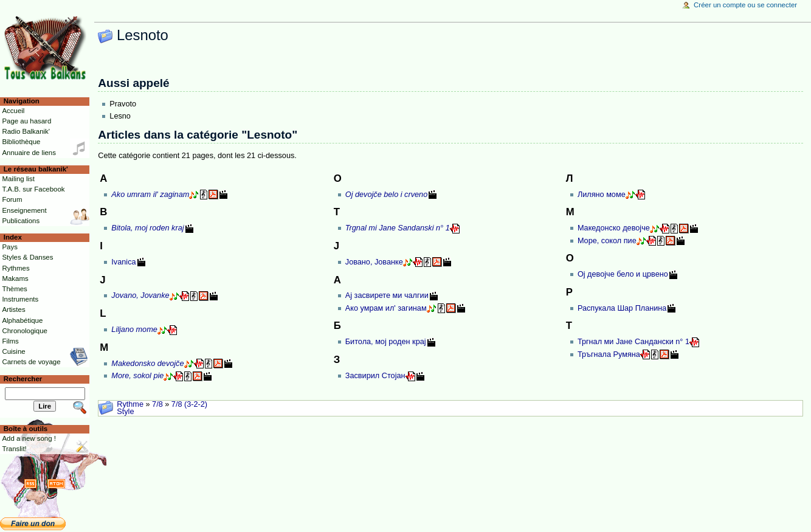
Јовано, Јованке (374, 262)
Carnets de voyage (31, 362)
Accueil (13, 111)
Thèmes (14, 289)
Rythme (130, 404)
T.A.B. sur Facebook (33, 189)
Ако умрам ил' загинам (386, 308)
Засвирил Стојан (375, 376)
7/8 (157, 404)
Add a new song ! (29, 438)
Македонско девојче (614, 228)
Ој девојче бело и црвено (623, 274)
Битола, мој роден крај (386, 342)
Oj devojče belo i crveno (386, 195)
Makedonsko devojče (147, 364)
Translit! (14, 449)
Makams (15, 278)
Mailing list (18, 179)
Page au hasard (26, 121)
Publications (21, 221)
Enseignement (24, 210)
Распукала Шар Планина (622, 308)
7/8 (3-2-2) (189, 404)
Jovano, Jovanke (140, 295)
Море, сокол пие (607, 241)
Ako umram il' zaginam (150, 195)
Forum (12, 199)
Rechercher (23, 379)
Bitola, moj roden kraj (147, 228)
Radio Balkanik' (26, 131)
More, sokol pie (137, 376)
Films (10, 341)
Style (125, 412)
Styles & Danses (27, 257)
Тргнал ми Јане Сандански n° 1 (633, 342)
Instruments (20, 299)
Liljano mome (134, 330)
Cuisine (13, 351)
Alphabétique (22, 320)
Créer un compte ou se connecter (745, 5)
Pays (9, 247)
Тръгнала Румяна (609, 354)
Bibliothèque (21, 142)
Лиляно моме (602, 195)
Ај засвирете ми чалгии (387, 295)
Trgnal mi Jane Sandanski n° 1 (398, 228)
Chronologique (25, 331)
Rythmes (16, 268)
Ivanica (123, 262)
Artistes (13, 309)
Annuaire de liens (29, 153)
